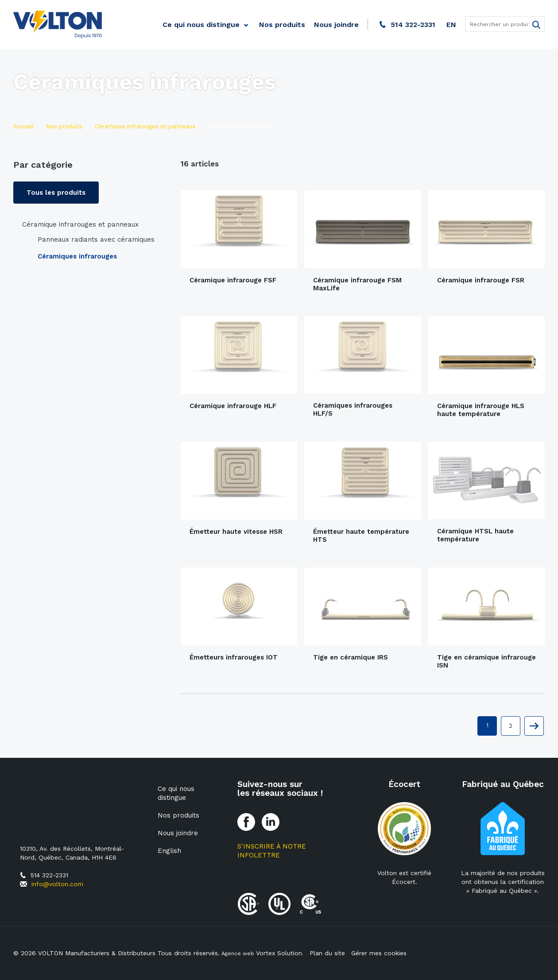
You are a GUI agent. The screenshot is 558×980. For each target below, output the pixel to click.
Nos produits (282, 25)
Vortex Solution (279, 953)
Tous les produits (56, 193)
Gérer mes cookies (377, 953)
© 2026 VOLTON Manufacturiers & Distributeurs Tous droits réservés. (116, 953)
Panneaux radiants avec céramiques (96, 239)
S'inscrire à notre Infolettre (272, 851)
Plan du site (325, 953)
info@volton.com (57, 884)
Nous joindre (336, 25)
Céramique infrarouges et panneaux (80, 224)
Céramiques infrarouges (77, 256)
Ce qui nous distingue (201, 25)
